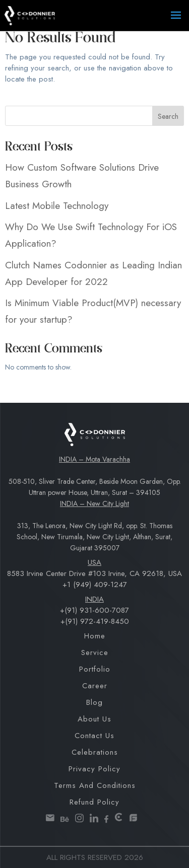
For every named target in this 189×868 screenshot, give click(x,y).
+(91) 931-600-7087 (94, 610)
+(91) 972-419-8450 (95, 621)
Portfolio (95, 669)
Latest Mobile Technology (57, 206)
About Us (94, 719)
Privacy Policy (94, 769)
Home (95, 636)
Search (168, 116)
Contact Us (94, 736)
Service (95, 653)
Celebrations (95, 752)
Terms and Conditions (95, 785)
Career (95, 686)
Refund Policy (94, 802)
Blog (94, 702)
